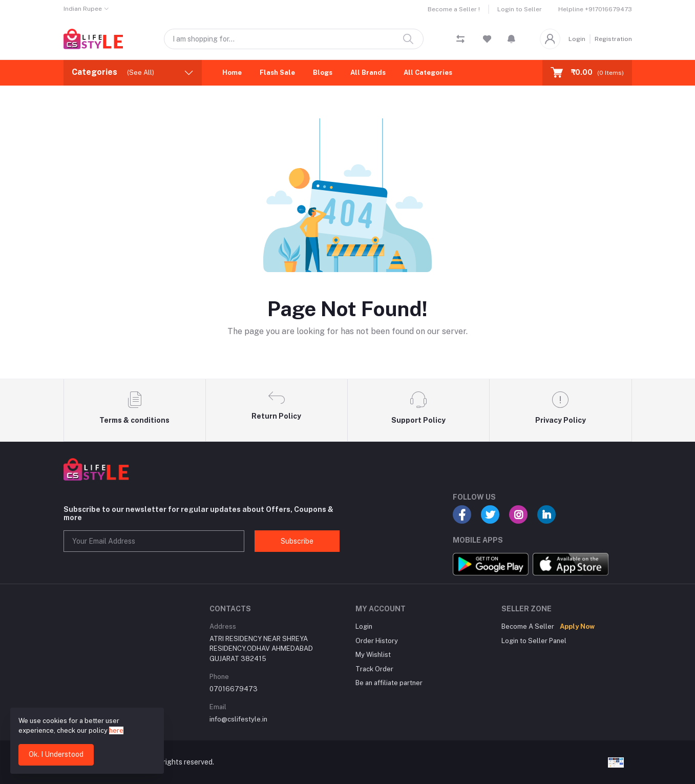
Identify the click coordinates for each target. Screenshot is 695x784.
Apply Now (577, 626)
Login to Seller (520, 9)
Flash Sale (277, 73)
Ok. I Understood (56, 754)
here (116, 730)
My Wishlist (373, 655)
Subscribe (297, 541)
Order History (377, 641)
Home (232, 73)
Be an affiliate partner (389, 683)
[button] (511, 39)
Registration (613, 39)
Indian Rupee (83, 9)
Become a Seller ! (454, 9)
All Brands (368, 73)
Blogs (323, 73)
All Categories (428, 73)
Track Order (374, 669)
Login (577, 39)
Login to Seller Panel (534, 641)
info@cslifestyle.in (238, 719)
